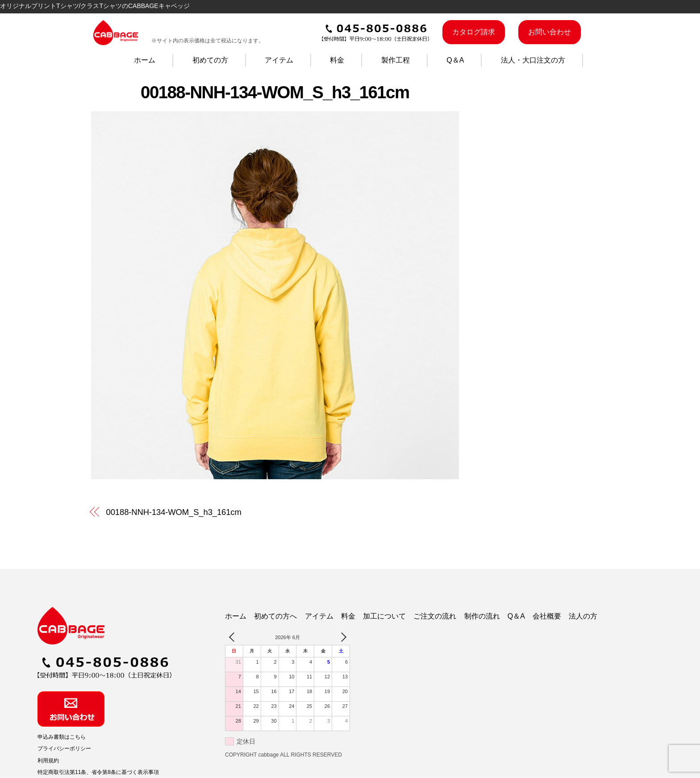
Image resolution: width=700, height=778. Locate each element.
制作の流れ (482, 616)
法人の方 (583, 616)
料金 (337, 60)
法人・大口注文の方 (533, 60)
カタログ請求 (474, 32)
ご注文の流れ (435, 616)
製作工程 (396, 60)
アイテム (279, 60)
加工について (384, 616)
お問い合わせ (550, 32)
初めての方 (210, 60)
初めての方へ (275, 616)
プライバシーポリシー (64, 749)
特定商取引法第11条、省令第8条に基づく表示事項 (98, 772)
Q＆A (455, 60)
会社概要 (547, 616)
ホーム (145, 60)
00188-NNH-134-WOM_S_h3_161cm (275, 92)
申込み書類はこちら (62, 737)
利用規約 (48, 761)
